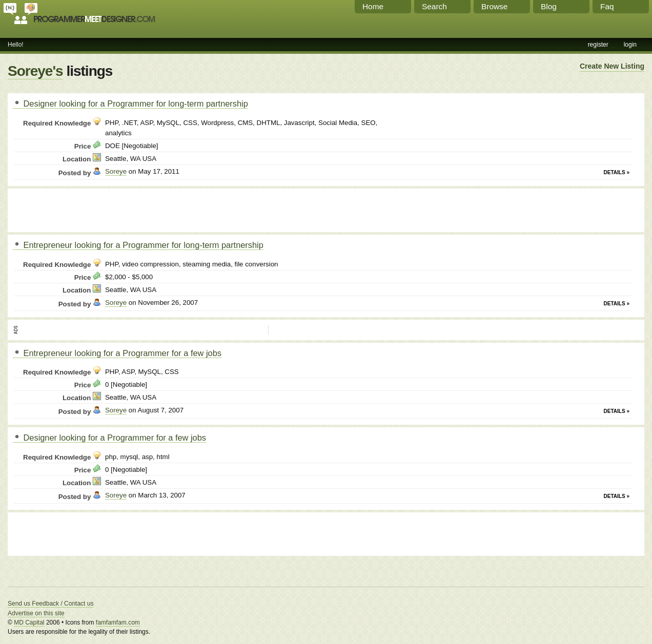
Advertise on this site (36, 613)
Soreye (116, 171)
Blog (549, 6)
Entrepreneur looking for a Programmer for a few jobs (117, 353)
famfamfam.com (118, 622)
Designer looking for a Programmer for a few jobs (109, 438)
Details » (617, 172)
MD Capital (29, 622)
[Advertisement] (133, 209)
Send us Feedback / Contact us (50, 604)
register (598, 45)
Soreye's (35, 71)
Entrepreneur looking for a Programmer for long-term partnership (138, 245)
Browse (494, 6)
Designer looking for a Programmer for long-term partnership (130, 103)
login (630, 45)
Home (373, 6)
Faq (607, 6)
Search (434, 6)
